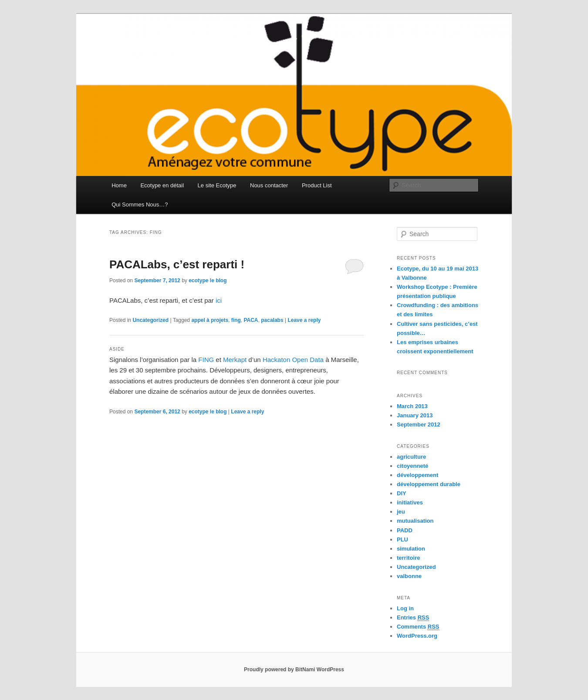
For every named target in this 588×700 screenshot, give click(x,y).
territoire (408, 558)
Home (119, 185)
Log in (405, 608)
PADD (405, 530)
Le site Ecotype (217, 185)
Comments (418, 627)
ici (219, 300)
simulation (411, 549)
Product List (317, 185)
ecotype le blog (208, 281)
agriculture (411, 457)
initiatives (410, 502)
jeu (401, 512)
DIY (402, 493)
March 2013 (412, 406)
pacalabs (272, 320)
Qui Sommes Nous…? (140, 205)
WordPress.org (417, 636)
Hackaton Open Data (293, 360)
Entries (413, 618)
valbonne (409, 576)
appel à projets (210, 320)
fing (236, 320)
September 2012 (419, 424)
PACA (251, 320)
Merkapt (235, 360)
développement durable (429, 484)
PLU (402, 539)
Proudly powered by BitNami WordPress (294, 670)
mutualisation (415, 521)
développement (417, 475)
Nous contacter (269, 185)
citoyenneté (412, 466)
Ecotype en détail (162, 185)
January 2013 (415, 415)
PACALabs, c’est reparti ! (177, 264)
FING (206, 360)
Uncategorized (150, 320)
